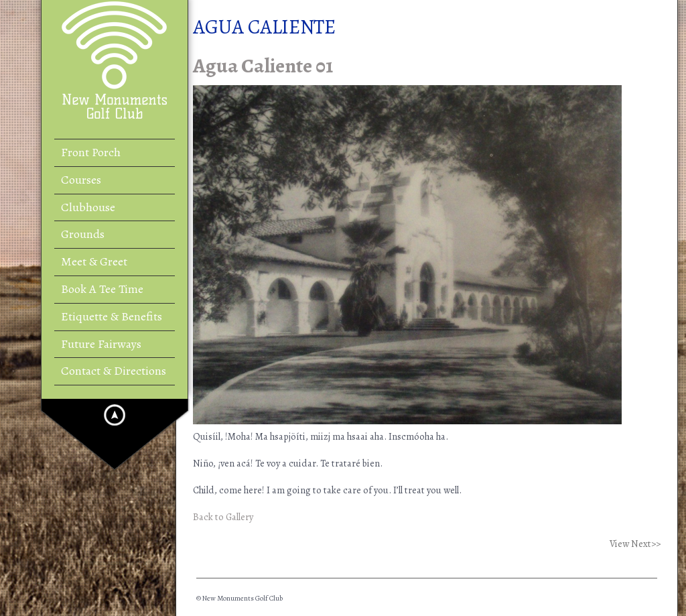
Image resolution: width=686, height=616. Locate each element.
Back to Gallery (223, 517)
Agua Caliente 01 (263, 66)
